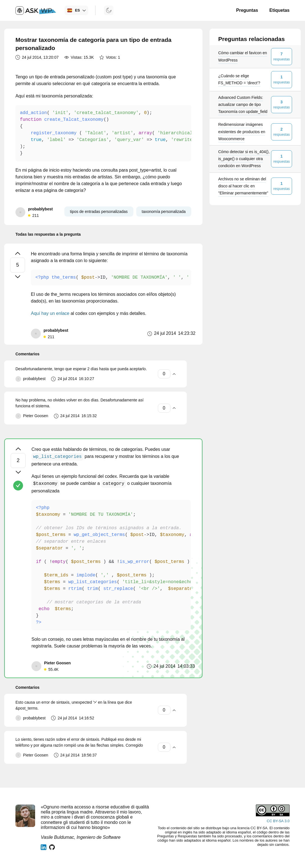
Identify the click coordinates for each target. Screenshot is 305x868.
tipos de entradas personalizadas (99, 212)
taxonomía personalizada (164, 212)
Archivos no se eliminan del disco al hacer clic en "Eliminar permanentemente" (243, 186)
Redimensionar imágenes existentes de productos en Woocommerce (242, 131)
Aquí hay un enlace (50, 313)
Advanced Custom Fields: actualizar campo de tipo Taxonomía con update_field (243, 104)
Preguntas (247, 10)
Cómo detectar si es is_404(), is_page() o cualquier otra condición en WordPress (244, 159)
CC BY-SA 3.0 (278, 821)
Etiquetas (279, 10)
